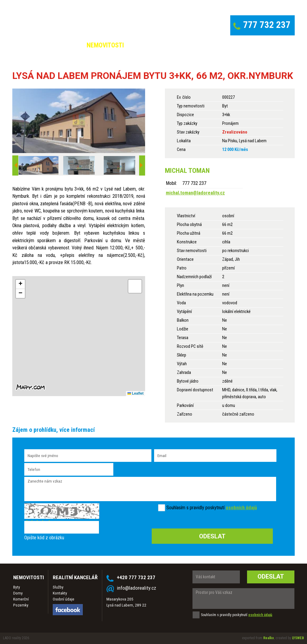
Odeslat (271, 576)
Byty (17, 587)
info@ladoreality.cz (137, 588)
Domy (18, 593)
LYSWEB (298, 638)
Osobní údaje (64, 599)
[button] (20, 284)
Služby (58, 587)
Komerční (21, 599)
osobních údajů (241, 508)
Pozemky (21, 605)
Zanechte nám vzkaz (150, 489)
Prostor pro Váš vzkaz (243, 599)
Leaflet (136, 393)
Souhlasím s (177, 508)
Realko (269, 638)
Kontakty (60, 593)
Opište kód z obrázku (44, 538)
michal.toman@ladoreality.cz (195, 193)
